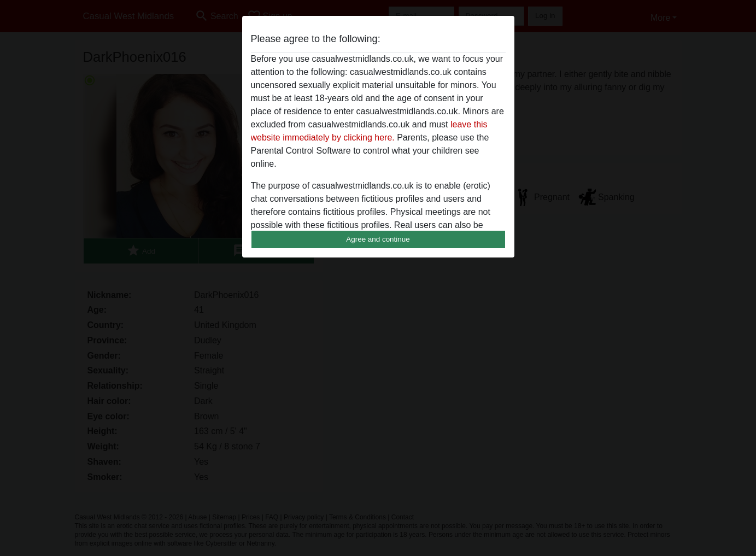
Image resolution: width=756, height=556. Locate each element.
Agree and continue (378, 239)
